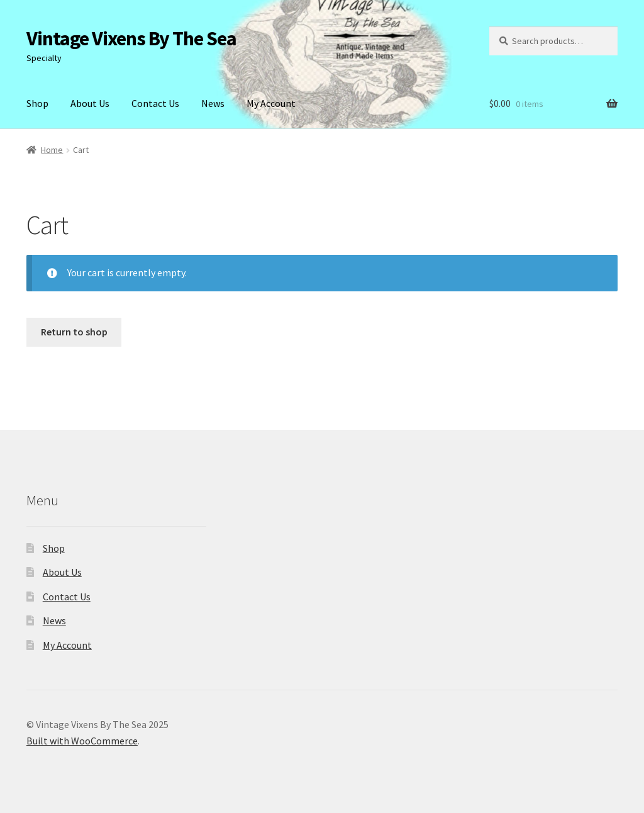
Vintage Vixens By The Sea (131, 38)
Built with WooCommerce (82, 741)
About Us (90, 103)
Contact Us (155, 103)
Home (52, 150)
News (213, 103)
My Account (271, 103)
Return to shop (74, 332)
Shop (37, 103)
